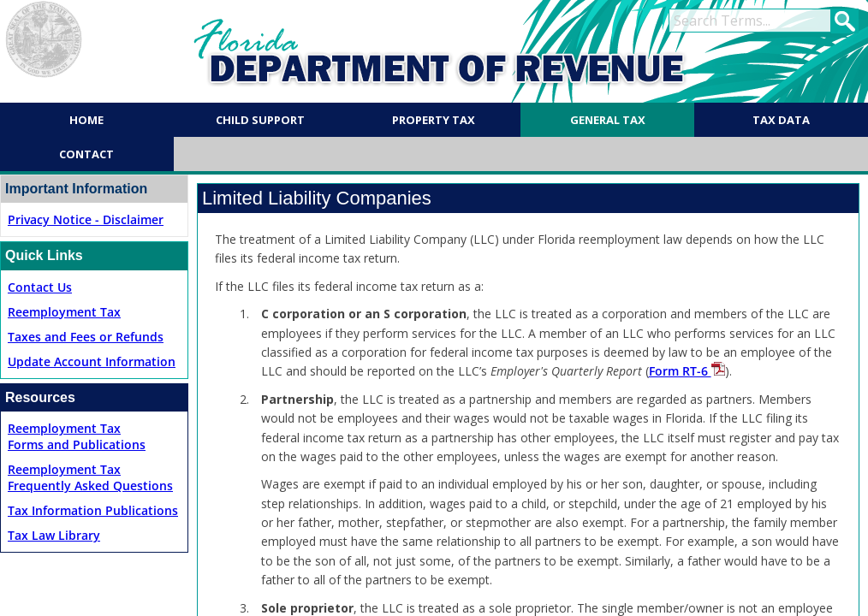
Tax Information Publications (93, 510)
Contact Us (40, 287)
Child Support (260, 120)
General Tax (608, 120)
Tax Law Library (54, 535)
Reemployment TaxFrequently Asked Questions (90, 477)
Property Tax (434, 120)
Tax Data (781, 120)
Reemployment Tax (64, 312)
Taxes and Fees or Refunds (86, 337)
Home (86, 120)
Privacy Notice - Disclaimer (86, 219)
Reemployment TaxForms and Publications (77, 436)
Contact (86, 154)
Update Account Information (92, 361)
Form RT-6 (687, 371)
